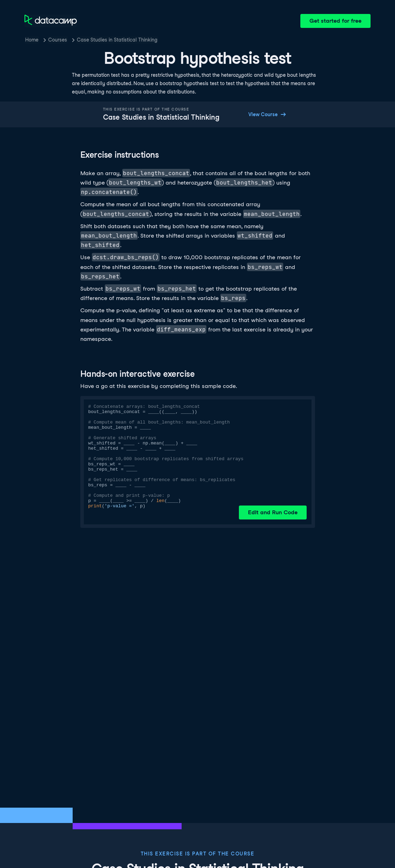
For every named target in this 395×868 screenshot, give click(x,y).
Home (32, 40)
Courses (58, 40)
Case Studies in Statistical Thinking (117, 40)
